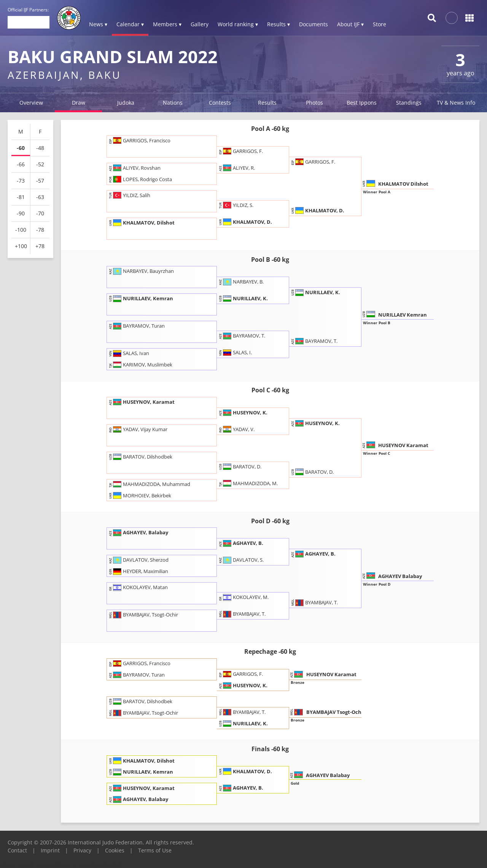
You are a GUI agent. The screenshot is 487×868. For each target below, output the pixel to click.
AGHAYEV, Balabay (139, 532)
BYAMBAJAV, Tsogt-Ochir (144, 615)
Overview (31, 103)
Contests (220, 103)
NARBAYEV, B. (242, 282)
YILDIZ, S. (237, 205)
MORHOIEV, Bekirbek (141, 495)
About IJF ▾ (350, 24)
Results (267, 103)
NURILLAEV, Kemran (142, 298)
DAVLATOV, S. (242, 560)
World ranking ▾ (238, 24)
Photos (314, 103)
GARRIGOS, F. (241, 151)
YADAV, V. (237, 429)
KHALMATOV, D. (246, 221)
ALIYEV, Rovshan (135, 167)
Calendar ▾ (130, 24)
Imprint (50, 850)
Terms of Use (155, 850)
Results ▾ (279, 24)
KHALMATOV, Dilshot (142, 222)
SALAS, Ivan (130, 353)
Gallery (200, 24)
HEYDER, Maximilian (139, 571)
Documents (314, 24)
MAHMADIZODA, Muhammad (150, 484)
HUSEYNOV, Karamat (142, 401)
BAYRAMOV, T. (243, 336)
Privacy (82, 850)
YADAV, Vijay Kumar (139, 429)
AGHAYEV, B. (242, 543)
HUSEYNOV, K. (244, 412)
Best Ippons (362, 103)
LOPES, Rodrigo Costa (141, 179)
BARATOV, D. (241, 466)
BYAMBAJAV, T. (243, 614)
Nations (173, 103)
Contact (17, 850)
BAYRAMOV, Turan (137, 326)
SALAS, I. (236, 352)
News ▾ (98, 24)
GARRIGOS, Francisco (140, 140)
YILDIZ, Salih (130, 195)
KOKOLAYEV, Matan (139, 587)
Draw (79, 103)
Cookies (115, 850)
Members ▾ (167, 24)
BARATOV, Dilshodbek (141, 456)
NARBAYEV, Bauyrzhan (142, 271)
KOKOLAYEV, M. (244, 597)
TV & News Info (456, 103)
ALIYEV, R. (237, 167)
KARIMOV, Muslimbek (141, 365)
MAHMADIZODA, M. (249, 483)
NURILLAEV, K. (244, 298)
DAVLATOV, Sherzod (139, 560)
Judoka (126, 103)
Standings (409, 103)
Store (380, 24)
